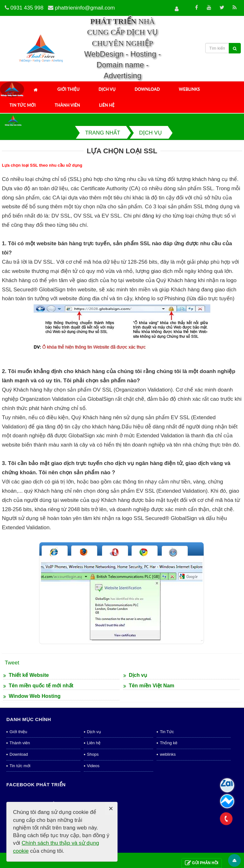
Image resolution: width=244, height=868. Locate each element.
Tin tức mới (23, 105)
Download (147, 89)
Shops (93, 754)
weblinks (168, 754)
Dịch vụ (107, 89)
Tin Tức (167, 732)
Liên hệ (107, 105)
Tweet (12, 663)
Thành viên (67, 105)
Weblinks (189, 89)
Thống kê (169, 743)
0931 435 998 (27, 8)
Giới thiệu (69, 89)
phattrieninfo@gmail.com (85, 8)
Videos (93, 766)
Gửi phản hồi (202, 863)
